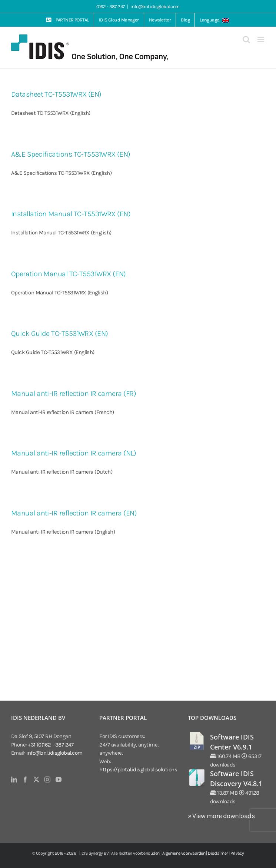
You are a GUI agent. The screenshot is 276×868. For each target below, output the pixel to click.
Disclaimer (218, 853)
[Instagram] (47, 779)
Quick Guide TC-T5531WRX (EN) (60, 333)
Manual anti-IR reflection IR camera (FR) (74, 393)
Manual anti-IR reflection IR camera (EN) (74, 513)
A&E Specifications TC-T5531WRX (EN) (71, 154)
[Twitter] (36, 779)
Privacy (237, 853)
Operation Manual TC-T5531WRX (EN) (69, 274)
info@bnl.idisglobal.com (155, 6)
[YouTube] (58, 779)
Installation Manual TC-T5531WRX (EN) (71, 214)
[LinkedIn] (14, 779)
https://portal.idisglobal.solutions (138, 769)
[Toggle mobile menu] (261, 39)
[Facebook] (25, 779)
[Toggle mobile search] (246, 39)
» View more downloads (221, 816)
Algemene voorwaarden (184, 853)
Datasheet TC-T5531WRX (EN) (56, 94)
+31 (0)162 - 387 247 (51, 745)
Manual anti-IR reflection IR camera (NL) (74, 453)
